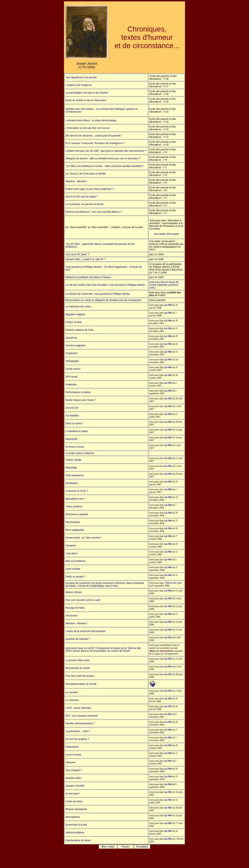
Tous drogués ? (74, 770)
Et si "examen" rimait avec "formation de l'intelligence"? (95, 143)
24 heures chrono (75, 447)
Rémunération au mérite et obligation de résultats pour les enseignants (103, 300)
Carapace (71, 545)
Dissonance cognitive (77, 514)
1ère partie (160, 234)
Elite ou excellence (75, 561)
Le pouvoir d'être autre (77, 660)
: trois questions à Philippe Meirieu (111, 294)
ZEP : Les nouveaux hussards (82, 716)
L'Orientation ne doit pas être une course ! (88, 128)
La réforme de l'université (79, 294)
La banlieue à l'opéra (77, 431)
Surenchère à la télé (76, 825)
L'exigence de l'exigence (79, 85)
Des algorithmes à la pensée (81, 77)
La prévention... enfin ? (78, 731)
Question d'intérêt (75, 786)
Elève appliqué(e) (75, 530)
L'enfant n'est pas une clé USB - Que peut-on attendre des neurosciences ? (106, 151)
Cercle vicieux (73, 369)
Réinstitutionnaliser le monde (81, 684)
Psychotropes (73, 522)
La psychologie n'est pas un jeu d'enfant (87, 93)
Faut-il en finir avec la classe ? (82, 197)
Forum (126, 847)
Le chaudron (72, 700)
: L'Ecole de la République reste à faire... (98, 586)
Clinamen (70, 762)
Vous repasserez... (75, 475)
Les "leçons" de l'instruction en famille (86, 174)
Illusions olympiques (76, 809)
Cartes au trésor (74, 801)
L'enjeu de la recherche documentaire (86, 631)
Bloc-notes (108, 847)
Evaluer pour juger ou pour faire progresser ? (89, 189)
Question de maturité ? (78, 639)
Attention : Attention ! (77, 623)
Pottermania (72, 747)
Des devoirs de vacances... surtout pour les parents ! (94, 136)
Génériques (72, 483)
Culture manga (73, 460)
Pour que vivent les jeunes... (81, 676)
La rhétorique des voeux (78, 306)
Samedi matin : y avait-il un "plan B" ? (86, 259)
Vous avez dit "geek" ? (77, 254)
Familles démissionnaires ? (80, 723)
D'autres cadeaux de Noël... (80, 330)
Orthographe (72, 361)
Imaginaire (71, 384)
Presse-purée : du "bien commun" (83, 538)
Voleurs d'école (74, 592)
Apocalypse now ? (75, 499)
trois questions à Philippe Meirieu (127, 285)
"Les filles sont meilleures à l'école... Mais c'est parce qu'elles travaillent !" (105, 166)
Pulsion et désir (74, 322)
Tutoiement (71, 353)
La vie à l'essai (73, 755)
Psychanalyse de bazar (78, 840)
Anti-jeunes (71, 616)
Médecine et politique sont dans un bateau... (89, 277)
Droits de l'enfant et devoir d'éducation (86, 100)
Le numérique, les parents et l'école (84, 204)
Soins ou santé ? (74, 423)
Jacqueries (71, 338)
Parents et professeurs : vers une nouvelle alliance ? (93, 212)
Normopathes (73, 817)
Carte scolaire (73, 569)
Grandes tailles (73, 778)
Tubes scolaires (74, 506)
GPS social (71, 377)
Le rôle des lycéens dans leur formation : (87, 285)
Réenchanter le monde (78, 668)
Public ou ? (75, 577)
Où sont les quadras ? (77, 739)
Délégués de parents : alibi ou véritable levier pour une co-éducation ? (103, 158)
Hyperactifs (71, 439)
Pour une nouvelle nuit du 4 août (83, 600)
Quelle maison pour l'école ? (81, 400)
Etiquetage (71, 468)
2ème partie (173, 234)
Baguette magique (75, 314)
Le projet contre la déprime (80, 453)
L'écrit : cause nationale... (79, 708)
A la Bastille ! (72, 416)
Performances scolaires (78, 392)
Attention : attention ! (76, 181)
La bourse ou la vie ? (77, 491)
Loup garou (72, 553)
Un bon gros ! (73, 794)
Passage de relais (75, 608)
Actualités (142, 847)
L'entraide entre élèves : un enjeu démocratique (91, 120)
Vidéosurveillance (75, 833)
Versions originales (76, 345)
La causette (72, 692)
